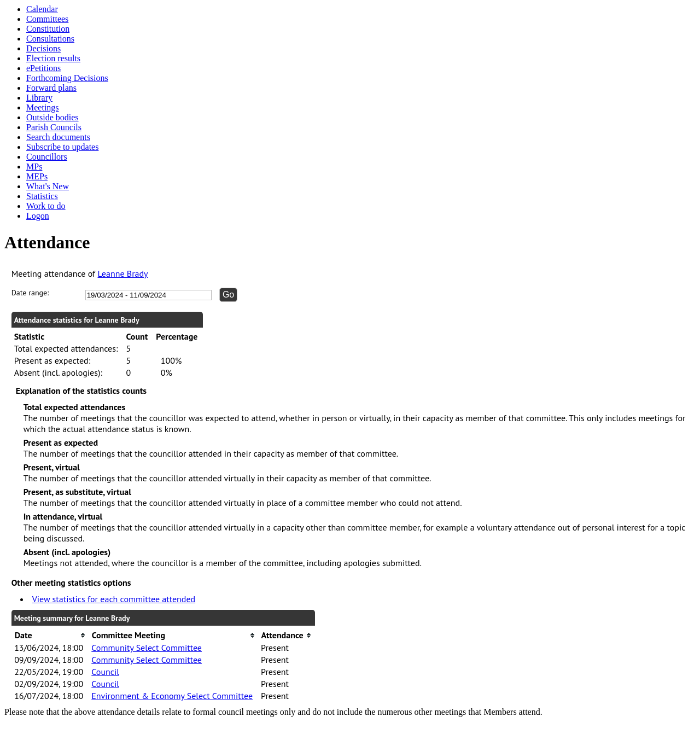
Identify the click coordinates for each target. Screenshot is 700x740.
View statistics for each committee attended (114, 599)
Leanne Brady (123, 273)
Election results (53, 58)
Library (39, 98)
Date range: (30, 293)
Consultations (50, 39)
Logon (38, 216)
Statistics (42, 196)
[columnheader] (50, 635)
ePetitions (43, 68)
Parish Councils (54, 127)
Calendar (42, 9)
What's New (48, 186)
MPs (34, 167)
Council (105, 672)
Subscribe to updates (62, 147)
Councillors (47, 157)
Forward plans (51, 88)
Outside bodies (52, 117)
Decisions (43, 48)
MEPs (37, 176)
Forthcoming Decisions (67, 78)
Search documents (58, 137)
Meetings (43, 107)
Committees (47, 19)
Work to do (46, 206)
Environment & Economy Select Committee (172, 696)
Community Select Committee (147, 648)
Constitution (48, 29)
